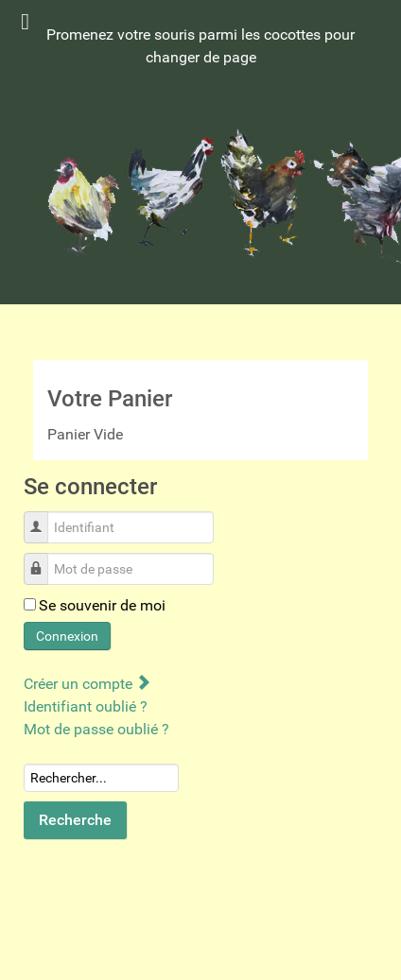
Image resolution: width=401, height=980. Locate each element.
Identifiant (43, 517)
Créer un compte (87, 684)
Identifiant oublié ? (86, 706)
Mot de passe (43, 559)
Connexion (67, 636)
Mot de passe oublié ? (96, 729)
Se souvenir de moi (102, 605)
